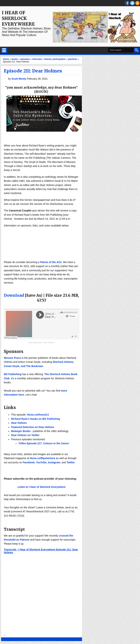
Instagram (54, 462)
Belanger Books (21, 431)
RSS (137, 3)
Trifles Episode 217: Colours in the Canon (44, 443)
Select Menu (4, 50)
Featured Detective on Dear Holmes (33, 427)
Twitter (71, 462)
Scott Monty (19, 79)
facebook (127, 3)
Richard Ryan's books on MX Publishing (36, 419)
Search (137, 50)
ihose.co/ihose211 (38, 415)
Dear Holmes (49, 343)
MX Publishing (13, 374)
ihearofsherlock (35, 343)
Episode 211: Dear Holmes (33, 71)
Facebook (29, 462)
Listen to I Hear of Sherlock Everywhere (42, 487)
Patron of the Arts (51, 262)
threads (132, 3)
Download (14, 295)
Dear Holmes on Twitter (25, 435)
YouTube (41, 462)
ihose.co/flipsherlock (42, 458)
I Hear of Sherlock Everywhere (18, 18)
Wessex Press (12, 358)
